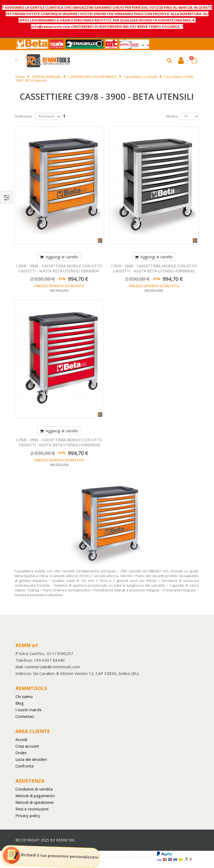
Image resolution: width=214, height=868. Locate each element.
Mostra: (172, 116)
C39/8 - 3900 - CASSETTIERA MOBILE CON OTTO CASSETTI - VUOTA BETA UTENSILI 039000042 (154, 268)
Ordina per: (24, 116)
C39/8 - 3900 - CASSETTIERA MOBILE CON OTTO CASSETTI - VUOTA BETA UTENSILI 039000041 (59, 268)
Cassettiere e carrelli (140, 77)
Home (20, 77)
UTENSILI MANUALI (46, 77)
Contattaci (25, 716)
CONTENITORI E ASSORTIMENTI (92, 77)
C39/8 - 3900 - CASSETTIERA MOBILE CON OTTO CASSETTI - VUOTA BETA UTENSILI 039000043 (59, 442)
